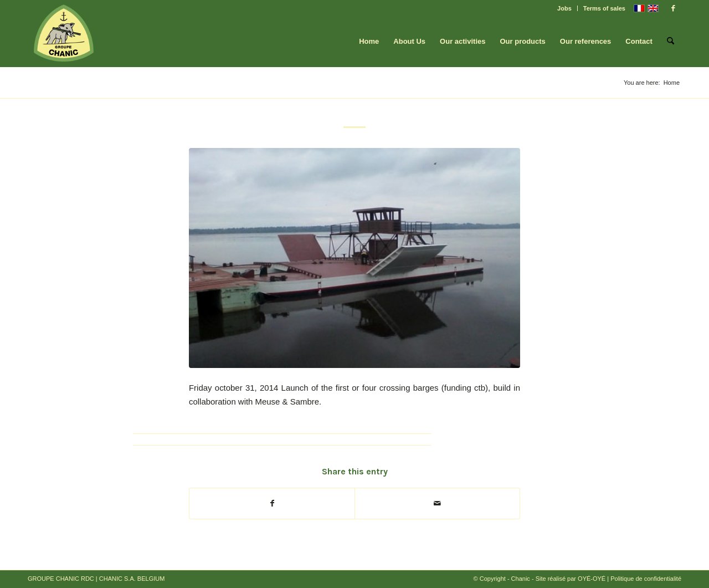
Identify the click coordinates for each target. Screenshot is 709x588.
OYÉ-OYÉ (592, 579)
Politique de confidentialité (646, 579)
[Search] (671, 42)
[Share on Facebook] (272, 503)
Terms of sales (604, 8)
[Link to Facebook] (673, 8)
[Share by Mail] (437, 503)
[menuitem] (565, 8)
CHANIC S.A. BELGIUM (132, 579)
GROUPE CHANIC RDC (61, 579)
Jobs (564, 8)
